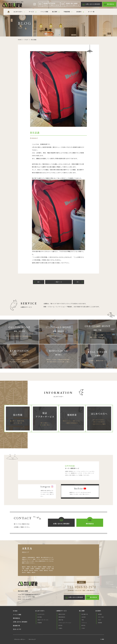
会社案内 (100, 614)
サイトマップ (32, 639)
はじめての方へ (41, 614)
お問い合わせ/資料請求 (20, 622)
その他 (83, 628)
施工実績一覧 (85, 614)
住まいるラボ (17, 629)
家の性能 (40, 617)
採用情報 (100, 623)
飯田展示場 (16, 626)
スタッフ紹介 (101, 617)
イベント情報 (17, 615)
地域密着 (40, 623)
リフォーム (84, 623)
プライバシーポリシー (20, 639)
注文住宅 (84, 617)
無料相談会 (16, 618)
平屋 (83, 620)
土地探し (61, 628)
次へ (78, 282)
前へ (39, 282)
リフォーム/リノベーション (65, 623)
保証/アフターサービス (43, 620)
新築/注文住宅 (62, 614)
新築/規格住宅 (62, 617)
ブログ (99, 620)
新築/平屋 (61, 620)
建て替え (61, 625)
